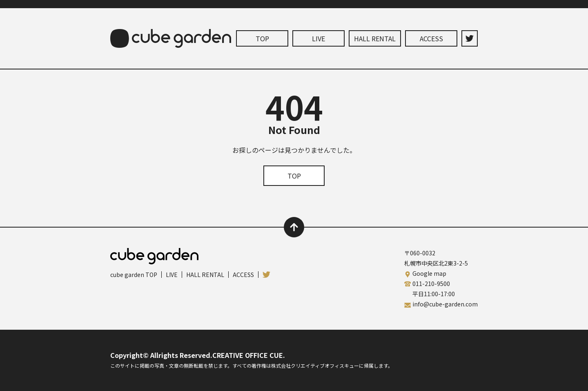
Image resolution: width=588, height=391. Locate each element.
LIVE (318, 38)
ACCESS (431, 38)
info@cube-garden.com (445, 304)
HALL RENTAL (375, 38)
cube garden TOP (134, 275)
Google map (429, 273)
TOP (262, 38)
